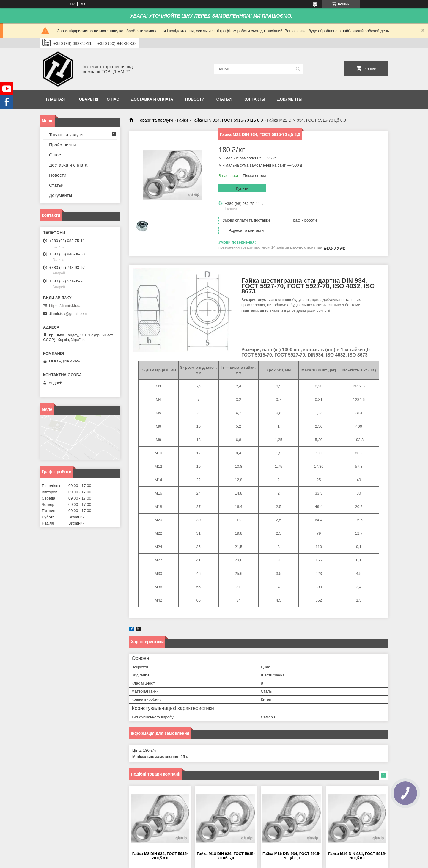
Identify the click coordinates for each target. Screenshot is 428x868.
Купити (242, 188)
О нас (113, 99)
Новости (195, 99)
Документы (290, 99)
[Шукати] (298, 69)
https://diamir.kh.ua (65, 306)
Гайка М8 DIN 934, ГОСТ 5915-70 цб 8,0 (160, 846)
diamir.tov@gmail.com (68, 314)
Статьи (224, 99)
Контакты (254, 99)
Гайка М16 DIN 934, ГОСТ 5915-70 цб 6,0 (291, 846)
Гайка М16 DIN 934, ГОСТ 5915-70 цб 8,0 (357, 846)
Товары (85, 99)
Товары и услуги (66, 135)
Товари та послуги (155, 120)
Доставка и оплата (152, 99)
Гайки (182, 120)
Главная (55, 99)
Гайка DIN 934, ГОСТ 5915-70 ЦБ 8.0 (228, 120)
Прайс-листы (63, 145)
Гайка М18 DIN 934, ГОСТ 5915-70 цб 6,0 (226, 846)
